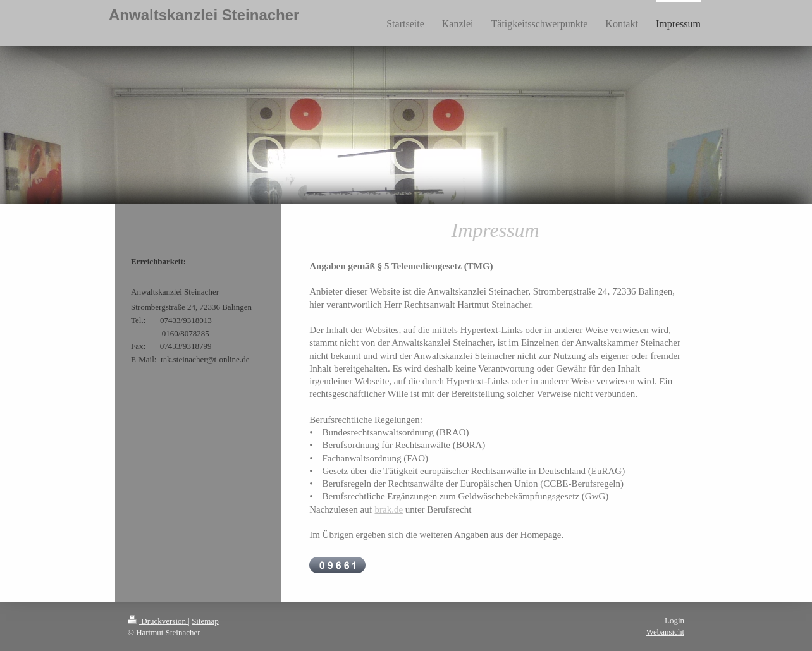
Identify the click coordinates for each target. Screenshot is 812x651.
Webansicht (665, 632)
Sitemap (205, 621)
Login (674, 620)
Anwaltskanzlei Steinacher (204, 15)
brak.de (389, 509)
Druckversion (158, 621)
